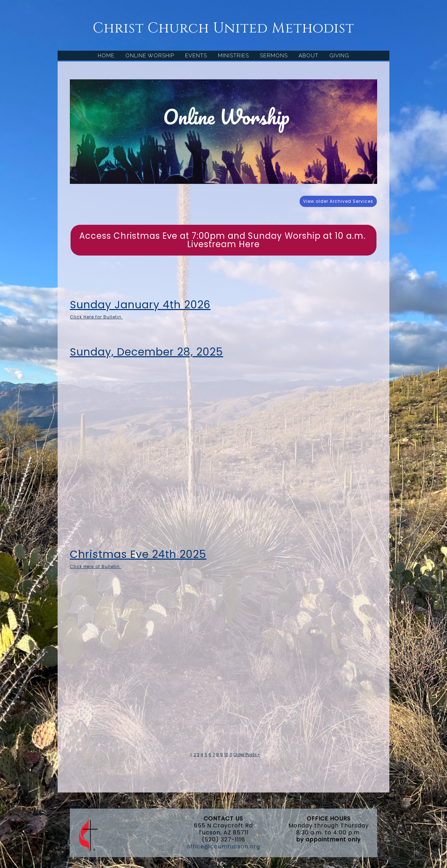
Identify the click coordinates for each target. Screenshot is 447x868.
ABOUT (309, 56)
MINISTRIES (233, 56)
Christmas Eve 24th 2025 (138, 554)
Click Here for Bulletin (96, 317)
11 (231, 755)
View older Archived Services (338, 201)
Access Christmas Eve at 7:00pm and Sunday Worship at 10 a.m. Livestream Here (224, 240)
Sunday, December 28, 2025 (146, 352)
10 (226, 755)
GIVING (339, 56)
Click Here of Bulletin (96, 566)
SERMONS (274, 56)
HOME (106, 56)
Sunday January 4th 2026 (140, 305)
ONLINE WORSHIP (150, 56)
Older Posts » (247, 755)
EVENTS (196, 56)
